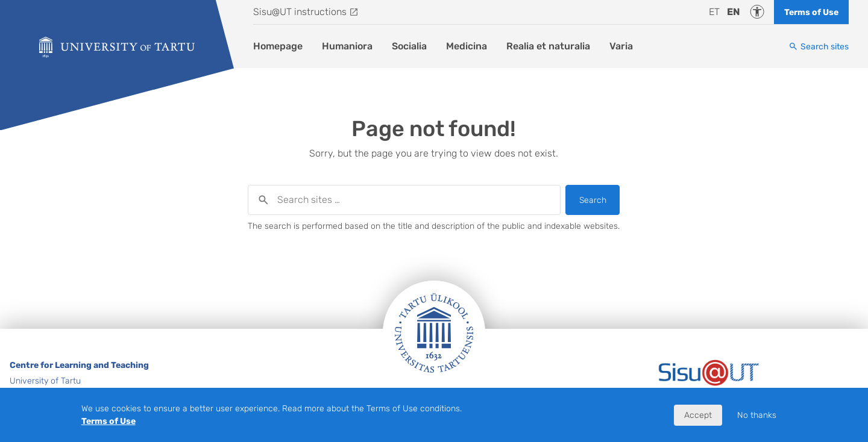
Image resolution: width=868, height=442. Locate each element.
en (734, 12)
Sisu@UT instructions (300, 12)
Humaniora (347, 46)
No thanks (757, 415)
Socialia (409, 46)
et (714, 12)
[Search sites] (819, 47)
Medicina (467, 46)
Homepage (278, 46)
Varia (621, 46)
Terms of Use (811, 12)
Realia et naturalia (548, 46)
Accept (698, 415)
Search (593, 200)
